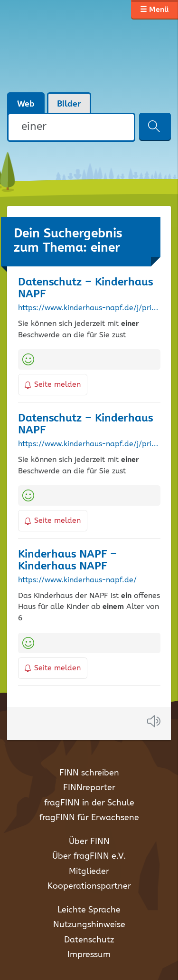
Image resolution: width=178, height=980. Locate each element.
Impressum (89, 955)
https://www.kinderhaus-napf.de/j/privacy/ (89, 444)
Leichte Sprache (89, 910)
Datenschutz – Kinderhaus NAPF (85, 288)
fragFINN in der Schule (89, 803)
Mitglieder (89, 872)
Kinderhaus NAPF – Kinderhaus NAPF (67, 560)
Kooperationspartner (89, 886)
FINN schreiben (89, 773)
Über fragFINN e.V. (89, 856)
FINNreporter (89, 788)
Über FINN (89, 842)
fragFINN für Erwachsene (89, 818)
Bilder (69, 104)
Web (26, 104)
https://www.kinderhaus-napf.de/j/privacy (89, 308)
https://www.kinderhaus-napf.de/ (77, 580)
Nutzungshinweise (89, 925)
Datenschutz (89, 940)
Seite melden (53, 385)
